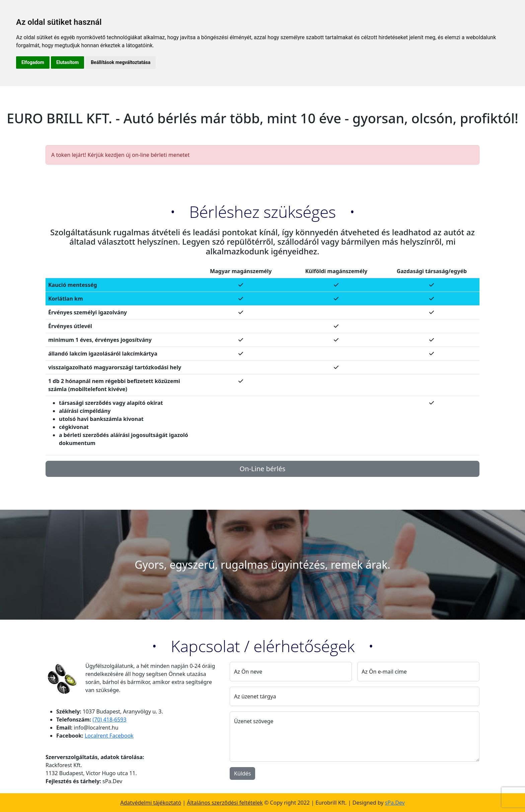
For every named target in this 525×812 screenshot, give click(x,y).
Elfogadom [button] (33, 62)
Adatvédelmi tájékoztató (151, 803)
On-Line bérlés (263, 469)
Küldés (242, 773)
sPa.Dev (395, 803)
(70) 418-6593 (109, 720)
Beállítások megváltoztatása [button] (121, 62)
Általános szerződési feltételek (225, 803)
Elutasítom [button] (67, 62)
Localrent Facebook (109, 736)
